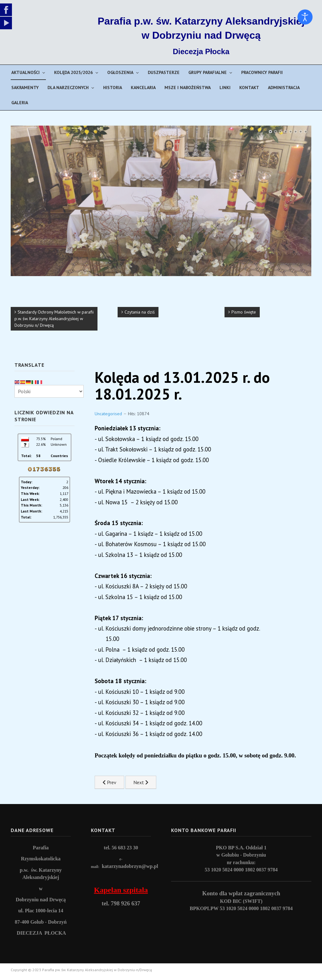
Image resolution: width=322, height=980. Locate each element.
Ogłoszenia (120, 72)
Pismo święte (244, 312)
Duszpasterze (164, 72)
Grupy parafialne (208, 72)
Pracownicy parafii (262, 72)
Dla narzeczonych (68, 88)
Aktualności (25, 72)
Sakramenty (25, 88)
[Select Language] (49, 391)
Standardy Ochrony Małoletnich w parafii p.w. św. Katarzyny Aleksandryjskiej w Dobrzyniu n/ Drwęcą (54, 319)
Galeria (20, 103)
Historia (113, 88)
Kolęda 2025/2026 (73, 72)
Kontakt (249, 88)
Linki (225, 88)
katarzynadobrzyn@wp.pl (130, 866)
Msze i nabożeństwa (188, 88)
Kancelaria (143, 88)
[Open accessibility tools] (305, 17)
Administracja (284, 88)
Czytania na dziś (140, 312)
